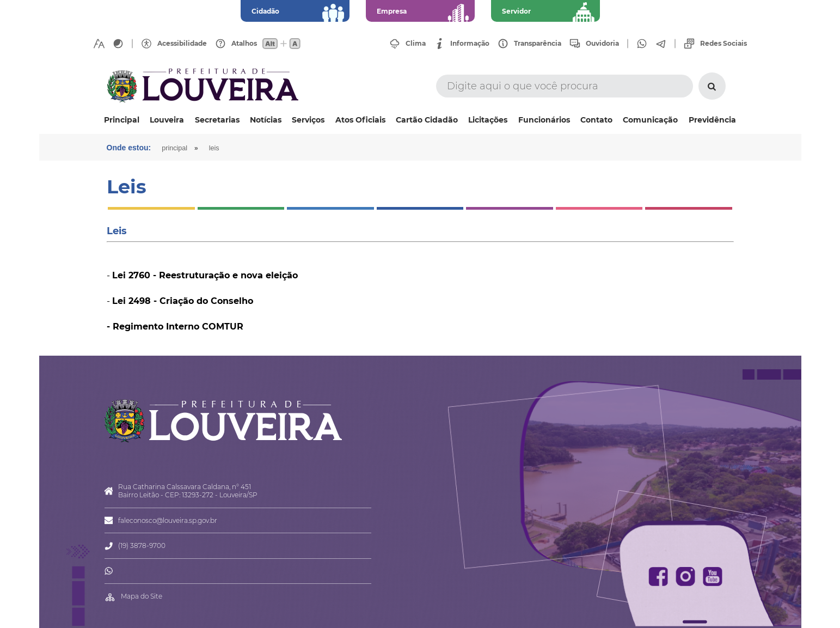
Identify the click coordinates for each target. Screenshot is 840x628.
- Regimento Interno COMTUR (175, 327)
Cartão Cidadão (427, 120)
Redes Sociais (723, 44)
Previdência (712, 120)
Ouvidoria (602, 44)
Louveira (167, 120)
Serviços (308, 120)
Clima (416, 44)
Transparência (538, 44)
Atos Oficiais (360, 120)
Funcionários (544, 120)
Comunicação (650, 120)
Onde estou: (129, 148)
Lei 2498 (131, 301)
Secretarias (217, 120)
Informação (470, 44)
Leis (214, 148)
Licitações (488, 120)
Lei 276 (128, 275)
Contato (596, 120)
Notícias (266, 120)
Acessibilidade (182, 44)
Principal (122, 120)
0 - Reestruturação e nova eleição (221, 275)
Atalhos (244, 44)
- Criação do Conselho (202, 301)
